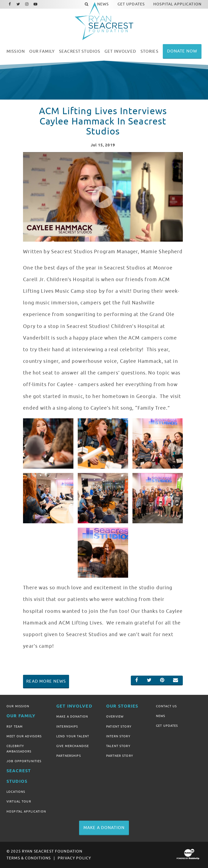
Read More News (46, 681)
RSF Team (15, 726)
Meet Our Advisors (24, 736)
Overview (115, 716)
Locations (16, 792)
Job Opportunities (24, 761)
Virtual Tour (19, 801)
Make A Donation (72, 716)
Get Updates (167, 726)
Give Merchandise (73, 746)
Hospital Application (26, 811)
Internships (67, 726)
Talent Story (118, 746)
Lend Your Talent (73, 736)
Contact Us (166, 706)
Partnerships (69, 756)
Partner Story (120, 756)
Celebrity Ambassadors (19, 749)
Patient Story (119, 726)
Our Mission (18, 706)
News (161, 716)
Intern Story (118, 736)
